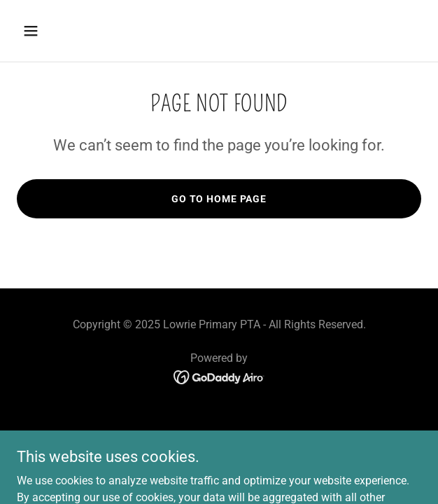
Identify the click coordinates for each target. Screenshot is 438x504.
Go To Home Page (219, 199)
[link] (219, 376)
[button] (63, 31)
